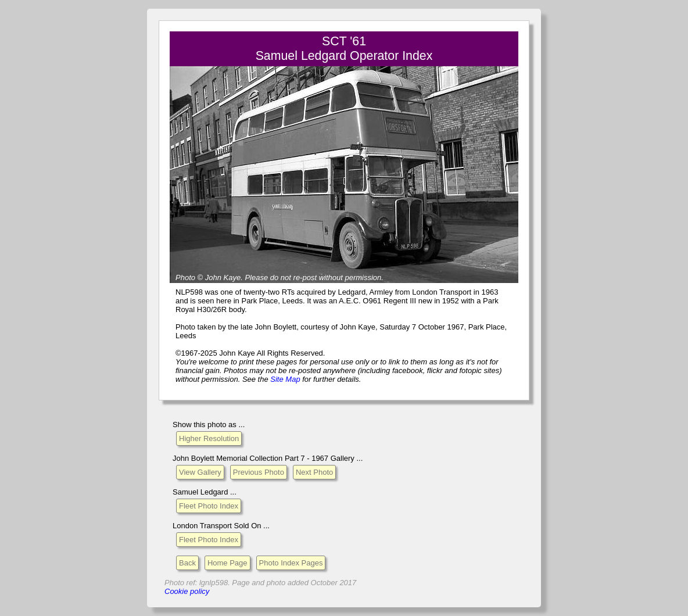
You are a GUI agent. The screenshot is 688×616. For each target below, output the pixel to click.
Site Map (285, 379)
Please (256, 277)
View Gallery (200, 472)
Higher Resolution (209, 438)
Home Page (227, 563)
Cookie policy (187, 591)
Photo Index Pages (291, 563)
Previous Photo (259, 472)
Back (187, 563)
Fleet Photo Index (209, 506)
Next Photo (314, 472)
